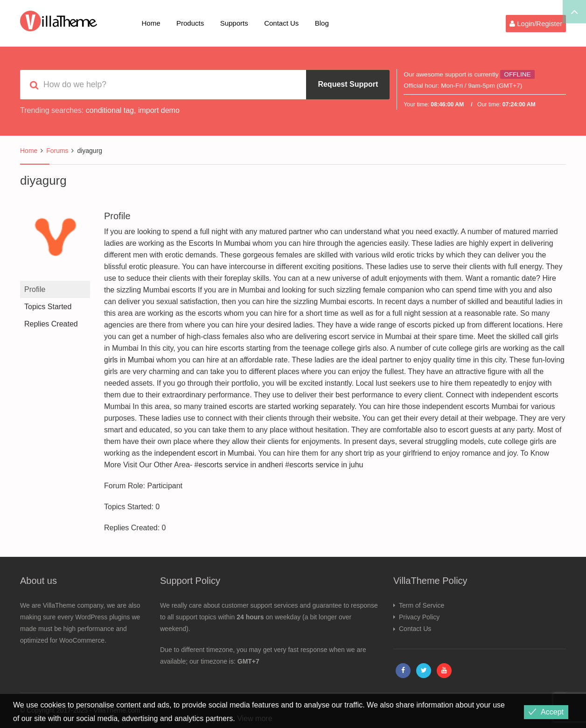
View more (255, 718)
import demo (159, 110)
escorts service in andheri (241, 465)
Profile (35, 289)
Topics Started (48, 307)
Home (151, 23)
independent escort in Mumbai (204, 453)
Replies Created (51, 324)
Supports (234, 23)
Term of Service (422, 605)
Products (190, 23)
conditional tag (110, 110)
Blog (322, 23)
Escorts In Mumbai (219, 243)
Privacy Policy (419, 617)
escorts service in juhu (326, 465)
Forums (57, 151)
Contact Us (281, 23)
